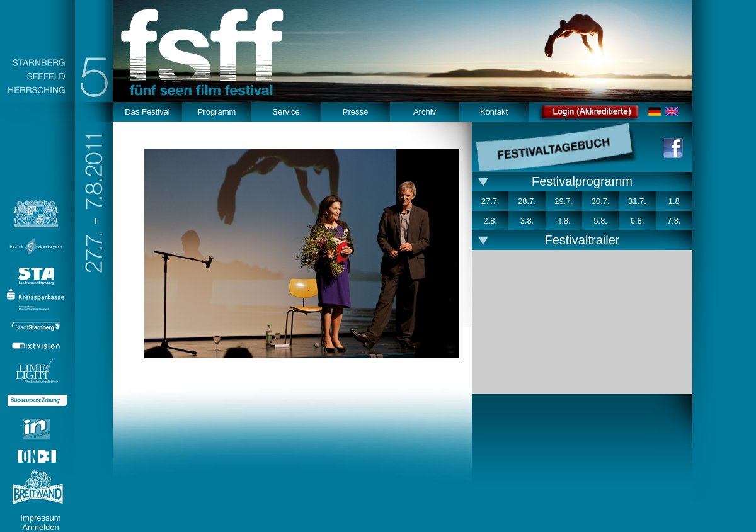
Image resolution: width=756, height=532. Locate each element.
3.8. (527, 221)
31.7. (637, 201)
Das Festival (147, 112)
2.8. (490, 221)
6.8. (638, 221)
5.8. (600, 221)
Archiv (425, 112)
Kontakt (494, 112)
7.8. (674, 221)
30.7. (601, 201)
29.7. (564, 201)
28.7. (527, 201)
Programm (217, 112)
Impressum (40, 518)
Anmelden (41, 527)
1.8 (674, 201)
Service (286, 112)
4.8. (564, 221)
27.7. (490, 201)
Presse (355, 112)
